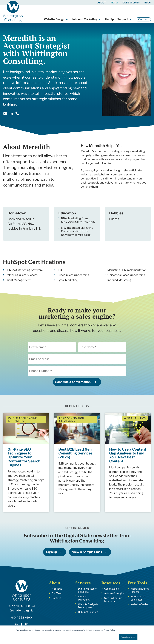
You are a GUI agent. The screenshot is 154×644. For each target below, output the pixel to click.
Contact (143, 19)
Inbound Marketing (85, 19)
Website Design (54, 19)
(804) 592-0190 (22, 618)
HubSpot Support (117, 19)
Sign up (52, 552)
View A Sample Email (87, 552)
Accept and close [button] (128, 637)
